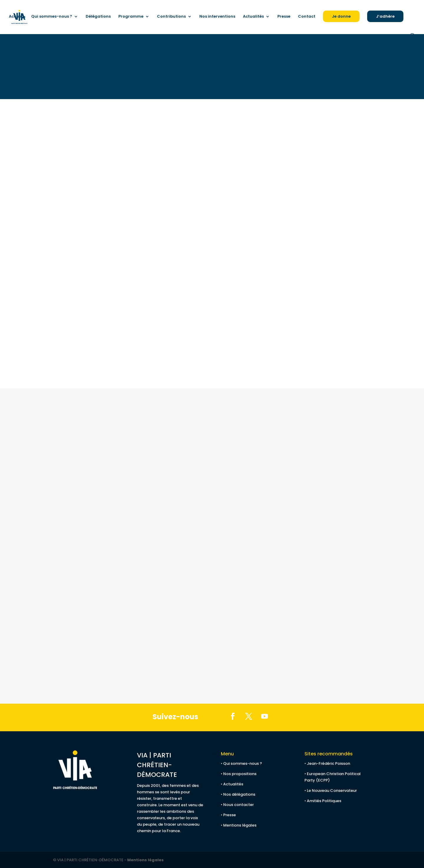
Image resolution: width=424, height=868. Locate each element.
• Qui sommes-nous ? (241, 763)
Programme (131, 17)
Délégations (98, 17)
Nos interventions (217, 17)
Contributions (171, 17)
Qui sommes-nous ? (52, 17)
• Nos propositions (239, 774)
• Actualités (232, 784)
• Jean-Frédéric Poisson (327, 763)
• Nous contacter (237, 805)
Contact (307, 17)
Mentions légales (145, 860)
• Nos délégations (238, 794)
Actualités (253, 17)
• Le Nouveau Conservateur (331, 791)
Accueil (16, 17)
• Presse (228, 815)
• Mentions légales (239, 825)
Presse (284, 17)
